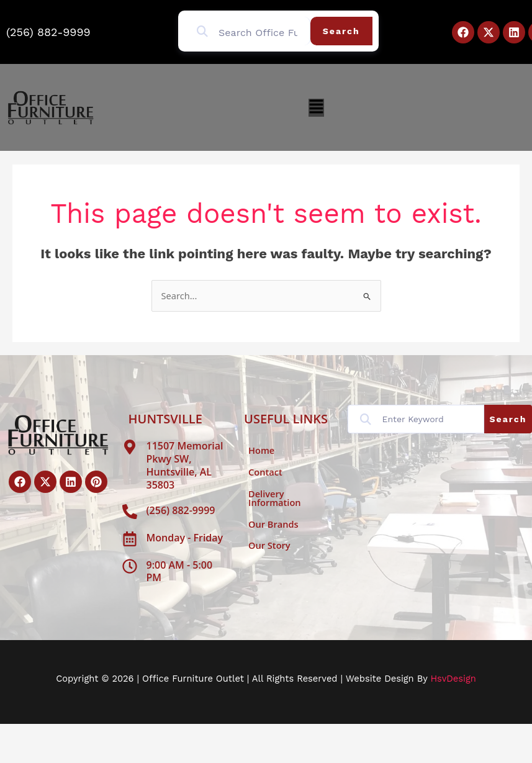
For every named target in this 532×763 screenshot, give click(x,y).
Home (261, 450)
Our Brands (273, 524)
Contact (265, 472)
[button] (316, 108)
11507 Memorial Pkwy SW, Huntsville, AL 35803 (185, 465)
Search (341, 31)
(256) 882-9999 (48, 32)
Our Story (269, 545)
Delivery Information (275, 498)
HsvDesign (453, 679)
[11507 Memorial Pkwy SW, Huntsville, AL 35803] (130, 447)
